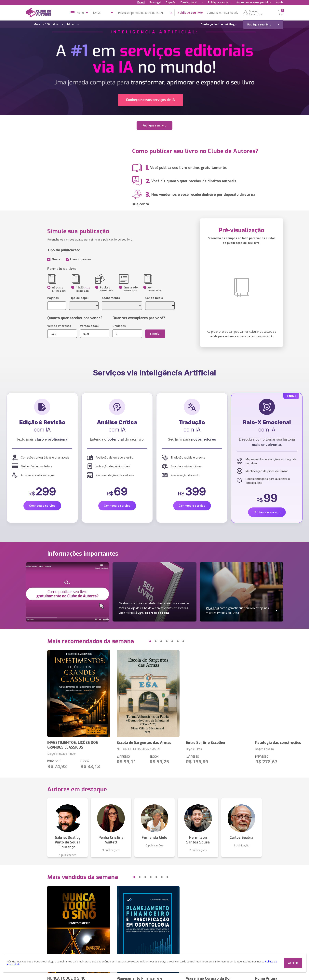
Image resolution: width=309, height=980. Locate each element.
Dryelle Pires (194, 748)
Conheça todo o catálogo (219, 24)
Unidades (119, 325)
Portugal (155, 2)
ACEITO (293, 963)
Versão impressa (59, 325)
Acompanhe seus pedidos (254, 2)
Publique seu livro (220, 2)
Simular (155, 333)
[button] (143, 641)
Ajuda (280, 2)
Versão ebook (90, 325)
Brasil (141, 2)
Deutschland (189, 2)
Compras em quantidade (222, 13)
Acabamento (111, 297)
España (171, 2)
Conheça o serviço (42, 505)
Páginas (53, 297)
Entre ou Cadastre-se (256, 13)
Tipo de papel (79, 297)
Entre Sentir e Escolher (206, 742)
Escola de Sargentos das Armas (144, 742)
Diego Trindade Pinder (62, 753)
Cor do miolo (154, 297)
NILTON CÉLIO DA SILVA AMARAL (139, 748)
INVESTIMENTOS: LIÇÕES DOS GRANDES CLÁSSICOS (73, 744)
